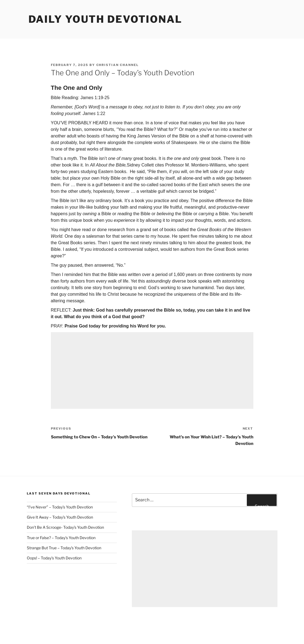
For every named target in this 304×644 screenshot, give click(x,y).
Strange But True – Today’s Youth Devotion (64, 548)
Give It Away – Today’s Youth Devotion (60, 517)
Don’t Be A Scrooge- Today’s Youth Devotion (65, 527)
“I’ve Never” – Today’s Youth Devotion (60, 507)
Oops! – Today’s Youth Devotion (54, 558)
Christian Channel (118, 65)
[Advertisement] (152, 370)
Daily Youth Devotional (105, 19)
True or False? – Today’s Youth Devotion (61, 538)
